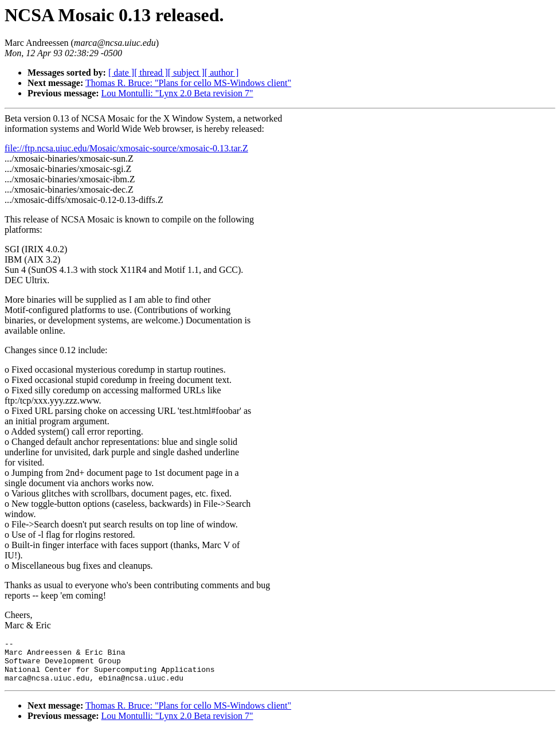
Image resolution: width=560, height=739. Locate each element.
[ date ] (121, 73)
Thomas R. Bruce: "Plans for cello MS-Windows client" (188, 83)
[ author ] (222, 73)
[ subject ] (186, 73)
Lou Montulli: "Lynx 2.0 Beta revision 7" (177, 93)
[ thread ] (151, 73)
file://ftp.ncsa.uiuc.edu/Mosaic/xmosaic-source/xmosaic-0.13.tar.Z (126, 148)
